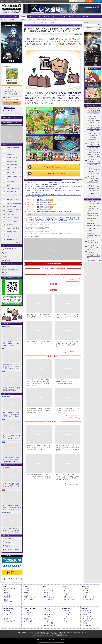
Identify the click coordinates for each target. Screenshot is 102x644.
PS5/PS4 (23, 17)
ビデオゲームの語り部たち (14, 218)
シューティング (88, 619)
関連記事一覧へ (79, 180)
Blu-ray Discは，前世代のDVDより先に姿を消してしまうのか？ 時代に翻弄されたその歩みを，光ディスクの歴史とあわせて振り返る (12, 366)
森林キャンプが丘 (12, 81)
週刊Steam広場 (11, 182)
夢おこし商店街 (44, 209)
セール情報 (57, 221)
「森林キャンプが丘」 (59, 93)
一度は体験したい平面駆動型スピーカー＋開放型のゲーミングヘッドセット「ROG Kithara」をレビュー (67, 411)
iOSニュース (47, 611)
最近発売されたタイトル (43, 19)
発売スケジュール (30, 597)
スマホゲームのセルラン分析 (14, 173)
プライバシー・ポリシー (52, 640)
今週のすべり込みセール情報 (14, 178)
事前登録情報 (48, 615)
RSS (2, 1)
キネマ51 (9, 236)
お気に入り (81, 1)
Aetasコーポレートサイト (12, 550)
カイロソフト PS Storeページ (55, 167)
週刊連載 (7, 597)
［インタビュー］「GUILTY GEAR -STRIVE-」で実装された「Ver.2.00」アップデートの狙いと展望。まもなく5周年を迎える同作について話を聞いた (12, 530)
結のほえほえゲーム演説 (13, 200)
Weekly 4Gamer (11, 151)
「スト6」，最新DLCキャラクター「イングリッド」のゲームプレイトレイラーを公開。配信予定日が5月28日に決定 (94, 172)
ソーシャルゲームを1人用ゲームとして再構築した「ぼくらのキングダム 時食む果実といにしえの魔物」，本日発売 (94, 121)
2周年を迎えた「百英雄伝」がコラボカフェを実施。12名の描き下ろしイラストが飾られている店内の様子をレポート (39, 447)
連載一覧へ (19, 243)
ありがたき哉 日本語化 (13, 228)
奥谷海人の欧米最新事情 (13, 148)
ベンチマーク (68, 621)
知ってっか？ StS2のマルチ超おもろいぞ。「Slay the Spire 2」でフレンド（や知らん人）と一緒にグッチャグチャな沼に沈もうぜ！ (12, 437)
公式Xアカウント (11, 1)
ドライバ (7, 260)
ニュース (8, 111)
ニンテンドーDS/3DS (29, 609)
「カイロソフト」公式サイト (55, 173)
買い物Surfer (10, 225)
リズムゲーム (87, 621)
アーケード (85, 609)
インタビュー (23, 19)
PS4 (46, 221)
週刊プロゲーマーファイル (14, 158)
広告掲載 (62, 640)
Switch (31, 16)
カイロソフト (9, 87)
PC (10, 16)
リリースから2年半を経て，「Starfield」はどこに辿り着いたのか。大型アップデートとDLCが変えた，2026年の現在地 (94, 138)
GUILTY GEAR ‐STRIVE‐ (94, 225)
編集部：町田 (79, 34)
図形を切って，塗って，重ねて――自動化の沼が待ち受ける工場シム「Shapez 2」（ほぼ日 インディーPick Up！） (39, 316)
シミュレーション (44, 217)
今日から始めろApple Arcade (14, 203)
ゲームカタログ (57, 19)
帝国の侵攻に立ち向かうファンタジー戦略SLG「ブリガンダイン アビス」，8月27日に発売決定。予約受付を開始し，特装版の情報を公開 (94, 180)
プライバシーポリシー (11, 538)
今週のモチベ (10, 154)
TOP (4, 16)
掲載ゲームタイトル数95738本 (12, 11)
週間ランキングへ (96, 194)
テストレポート (68, 613)
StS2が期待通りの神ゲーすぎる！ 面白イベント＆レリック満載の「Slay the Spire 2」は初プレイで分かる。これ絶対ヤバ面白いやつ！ (12, 460)
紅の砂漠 (90, 220)
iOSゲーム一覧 (48, 623)
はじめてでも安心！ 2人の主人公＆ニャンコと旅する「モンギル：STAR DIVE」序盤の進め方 (12, 344)
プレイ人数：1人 (39, 219)
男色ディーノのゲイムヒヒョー (14, 169)
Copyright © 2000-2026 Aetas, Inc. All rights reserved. (51, 642)
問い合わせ (32, 1)
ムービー (32, 19)
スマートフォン (47, 609)
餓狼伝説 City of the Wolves (94, 236)
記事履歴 (89, 1)
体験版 (6, 593)
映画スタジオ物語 (45, 202)
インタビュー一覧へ (73, 484)
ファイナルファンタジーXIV (94, 248)
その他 (85, 623)
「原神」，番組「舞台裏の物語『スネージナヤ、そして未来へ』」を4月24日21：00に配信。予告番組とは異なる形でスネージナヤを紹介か (94, 155)
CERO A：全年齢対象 (65, 217)
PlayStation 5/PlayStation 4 (11, 272)
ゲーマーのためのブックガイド (14, 196)
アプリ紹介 (47, 619)
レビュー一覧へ (73, 417)
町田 (64, 221)
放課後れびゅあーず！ (13, 239)
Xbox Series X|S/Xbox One (11, 269)
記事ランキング (9, 601)
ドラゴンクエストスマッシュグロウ (94, 210)
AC (70, 16)
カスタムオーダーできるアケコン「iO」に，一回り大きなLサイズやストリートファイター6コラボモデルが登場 (94, 163)
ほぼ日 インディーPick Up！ (14, 185)
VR (53, 16)
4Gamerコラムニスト (12, 214)
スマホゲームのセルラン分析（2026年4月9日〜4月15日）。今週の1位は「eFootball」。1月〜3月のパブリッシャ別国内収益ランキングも (68, 344)
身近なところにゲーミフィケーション (14, 232)
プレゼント (8, 253)
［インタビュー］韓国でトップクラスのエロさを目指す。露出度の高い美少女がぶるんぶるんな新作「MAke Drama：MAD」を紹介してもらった (12, 485)
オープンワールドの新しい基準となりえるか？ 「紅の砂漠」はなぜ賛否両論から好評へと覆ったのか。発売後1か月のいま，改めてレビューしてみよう (12, 414)
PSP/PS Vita (85, 587)
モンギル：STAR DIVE (93, 215)
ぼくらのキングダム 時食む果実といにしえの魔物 (94, 256)
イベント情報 (87, 613)
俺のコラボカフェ (11, 207)
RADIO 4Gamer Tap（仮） (13, 188)
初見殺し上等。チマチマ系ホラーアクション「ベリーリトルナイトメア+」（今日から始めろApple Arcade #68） (67, 316)
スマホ (38, 16)
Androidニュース (49, 613)
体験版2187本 (17, 13)
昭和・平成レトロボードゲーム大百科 (14, 210)
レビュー (4, 19)
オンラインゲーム (10, 589)
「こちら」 (60, 634)
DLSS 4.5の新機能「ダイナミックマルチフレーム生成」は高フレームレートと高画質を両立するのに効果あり (39, 411)
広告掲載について (10, 546)
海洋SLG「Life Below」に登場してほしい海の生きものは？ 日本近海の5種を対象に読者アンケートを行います (12, 389)
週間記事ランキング (10, 249)
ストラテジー (54, 217)
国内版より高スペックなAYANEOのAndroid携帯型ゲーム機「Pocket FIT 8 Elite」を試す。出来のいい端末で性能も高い (67, 382)
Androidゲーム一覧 (49, 625)
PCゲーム (7, 266)
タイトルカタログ (30, 599)
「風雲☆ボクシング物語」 (67, 95)
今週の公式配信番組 (12, 161)
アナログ (77, 16)
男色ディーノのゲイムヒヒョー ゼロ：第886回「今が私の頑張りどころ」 (39, 342)
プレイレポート (13, 19)
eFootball (90, 231)
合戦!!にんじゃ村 (45, 207)
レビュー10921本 (7, 13)
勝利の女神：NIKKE (93, 242)
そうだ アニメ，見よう (13, 192)
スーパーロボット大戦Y (94, 204)
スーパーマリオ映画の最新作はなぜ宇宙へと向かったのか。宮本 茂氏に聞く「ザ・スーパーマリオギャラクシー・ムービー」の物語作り (12, 508)
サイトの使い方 (22, 1)
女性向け (46, 16)
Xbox (15, 16)
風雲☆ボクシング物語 (46, 204)
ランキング (97, 1)
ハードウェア (61, 16)
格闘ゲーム (86, 615)
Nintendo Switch (9, 275)
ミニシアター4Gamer (12, 221)
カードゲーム (87, 617)
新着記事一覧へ (73, 280)
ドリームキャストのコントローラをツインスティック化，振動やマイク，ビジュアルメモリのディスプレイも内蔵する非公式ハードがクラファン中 (94, 189)
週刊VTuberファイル (12, 165)
